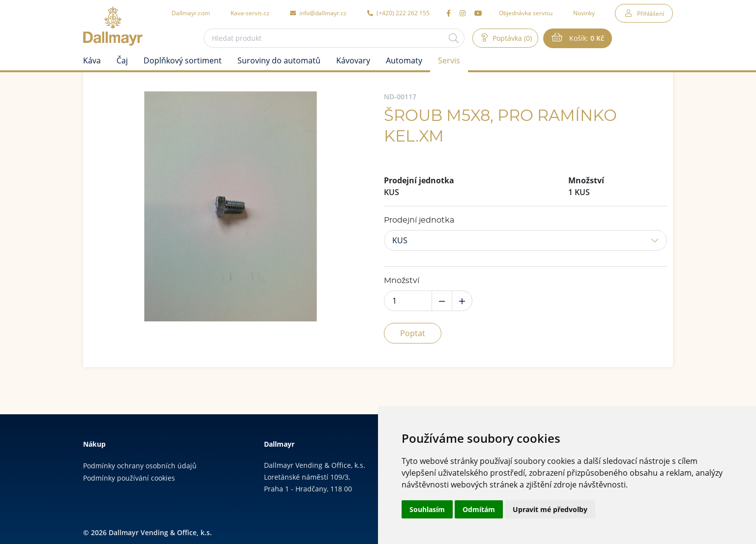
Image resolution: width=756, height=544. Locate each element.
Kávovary (353, 60)
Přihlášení (651, 13)
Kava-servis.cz (250, 13)
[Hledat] (454, 38)
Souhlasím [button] (427, 509)
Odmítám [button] (479, 509)
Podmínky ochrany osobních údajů (140, 466)
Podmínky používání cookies (129, 478)
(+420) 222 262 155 (398, 13)
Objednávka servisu (526, 13)
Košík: (586, 38)
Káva (92, 60)
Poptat (413, 333)
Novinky (584, 13)
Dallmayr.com (191, 13)
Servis (449, 60)
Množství (402, 281)
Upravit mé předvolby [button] (550, 509)
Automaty (404, 60)
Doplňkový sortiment (183, 60)
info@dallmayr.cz (318, 13)
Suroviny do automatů (279, 60)
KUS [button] (400, 240)
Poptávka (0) (511, 38)
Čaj (122, 60)
